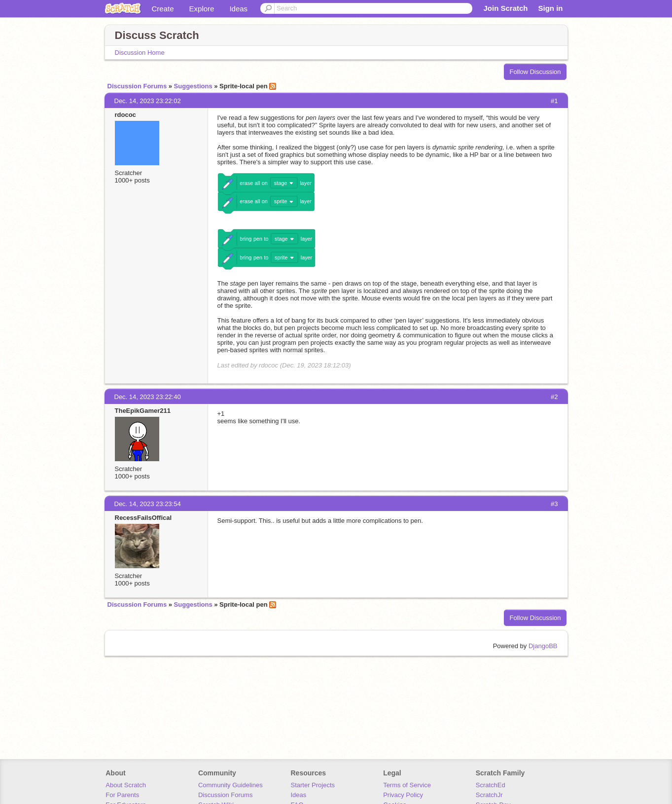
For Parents (122, 795)
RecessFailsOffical (143, 518)
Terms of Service (407, 785)
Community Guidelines (230, 785)
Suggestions (193, 86)
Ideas (238, 9)
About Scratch (126, 785)
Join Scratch (505, 8)
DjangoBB (543, 646)
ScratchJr (489, 795)
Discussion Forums (137, 86)
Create (163, 9)
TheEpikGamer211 (143, 411)
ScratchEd (491, 785)
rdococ (125, 115)
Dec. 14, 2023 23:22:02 (148, 101)
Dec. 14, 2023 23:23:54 (148, 504)
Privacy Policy (403, 795)
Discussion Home (140, 53)
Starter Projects (313, 785)
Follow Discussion (535, 72)
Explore (202, 9)
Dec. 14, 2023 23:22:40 (148, 397)
